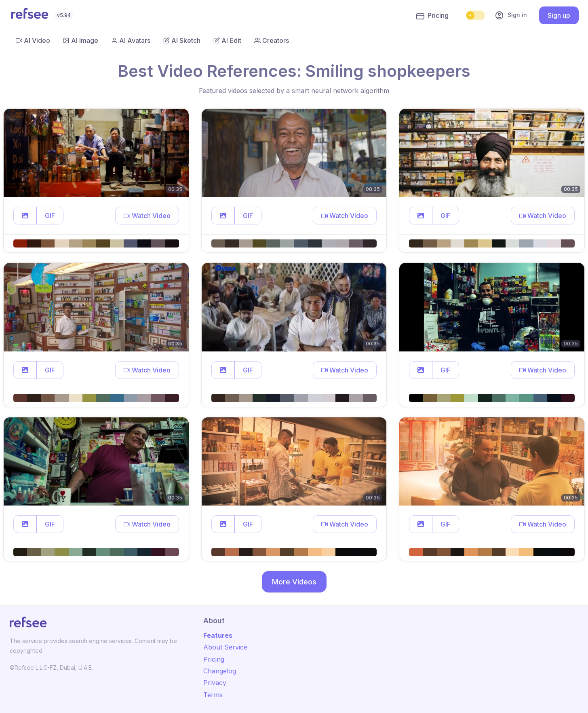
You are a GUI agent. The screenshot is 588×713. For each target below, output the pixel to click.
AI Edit (227, 40)
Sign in (511, 15)
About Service (225, 647)
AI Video (33, 40)
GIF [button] (50, 216)
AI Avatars (131, 40)
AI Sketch (182, 40)
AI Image (81, 40)
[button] (25, 216)
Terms (213, 695)
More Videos (294, 582)
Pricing (432, 16)
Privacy (215, 683)
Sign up (559, 15)
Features (218, 635)
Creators (272, 40)
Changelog (220, 671)
